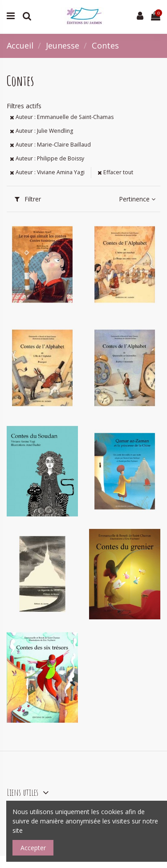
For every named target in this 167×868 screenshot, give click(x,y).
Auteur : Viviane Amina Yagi (47, 172)
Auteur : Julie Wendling (41, 131)
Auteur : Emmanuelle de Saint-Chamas (62, 117)
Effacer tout (115, 172)
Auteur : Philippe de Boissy (47, 158)
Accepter (33, 848)
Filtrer (28, 199)
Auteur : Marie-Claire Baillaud (50, 145)
